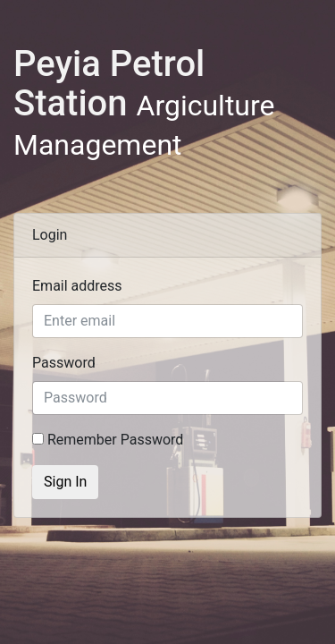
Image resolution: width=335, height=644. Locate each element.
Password (64, 363)
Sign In (65, 482)
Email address (77, 286)
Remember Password (108, 440)
